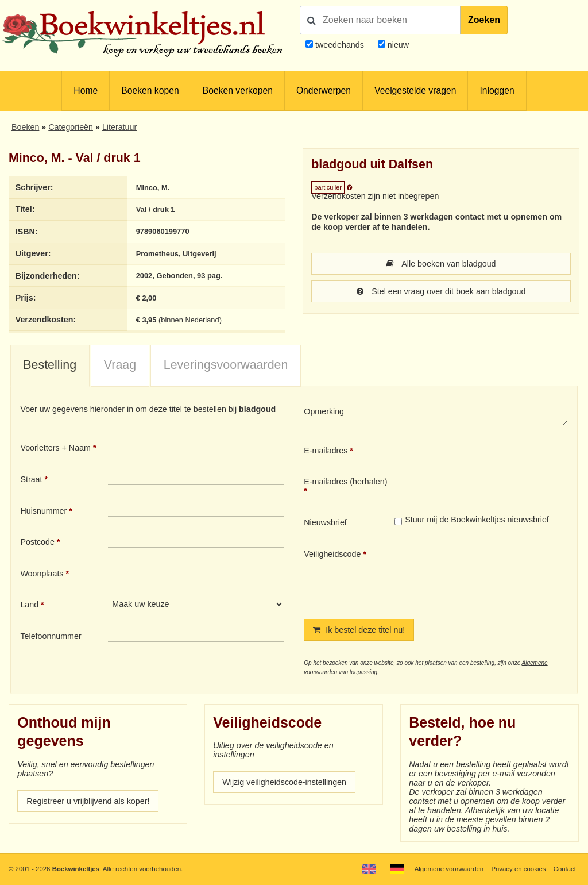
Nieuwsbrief (325, 522)
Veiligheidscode (332, 554)
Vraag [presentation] (120, 365)
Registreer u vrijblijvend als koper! (88, 801)
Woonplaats (42, 574)
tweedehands (340, 45)
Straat (31, 479)
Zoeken (484, 20)
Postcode (37, 542)
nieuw (397, 45)
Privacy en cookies (518, 869)
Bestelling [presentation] (50, 365)
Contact (565, 869)
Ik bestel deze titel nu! (359, 630)
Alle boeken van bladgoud (441, 264)
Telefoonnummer (51, 636)
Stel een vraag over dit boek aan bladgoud (441, 291)
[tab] (50, 366)
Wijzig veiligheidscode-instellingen (284, 782)
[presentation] (488, 575)
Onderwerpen (324, 91)
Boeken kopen (150, 91)
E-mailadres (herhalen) (345, 482)
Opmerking (324, 411)
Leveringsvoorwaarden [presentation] (226, 365)
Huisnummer (43, 511)
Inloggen (497, 91)
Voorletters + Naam (55, 448)
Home (86, 91)
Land (29, 605)
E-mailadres (326, 451)
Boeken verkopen (238, 91)
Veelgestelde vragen (415, 91)
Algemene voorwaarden (449, 869)
